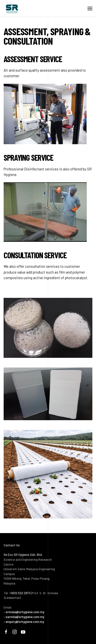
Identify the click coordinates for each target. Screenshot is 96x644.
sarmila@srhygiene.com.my (25, 617)
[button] (90, 8)
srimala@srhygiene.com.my (25, 612)
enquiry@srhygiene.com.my (25, 622)
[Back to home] (12, 8)
